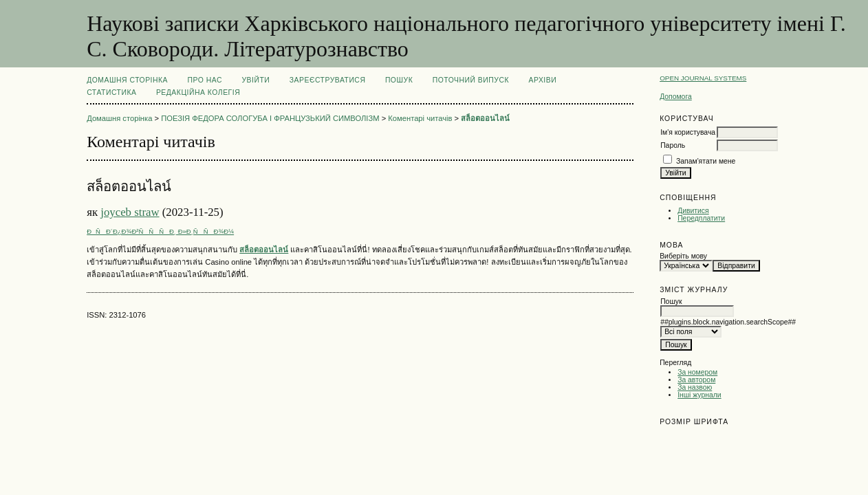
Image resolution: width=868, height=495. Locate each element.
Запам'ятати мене (706, 161)
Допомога (676, 97)
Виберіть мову (683, 256)
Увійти (256, 80)
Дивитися (693, 211)
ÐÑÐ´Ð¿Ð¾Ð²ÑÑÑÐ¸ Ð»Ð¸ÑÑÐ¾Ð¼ (160, 231)
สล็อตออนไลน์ (485, 118)
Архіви (542, 80)
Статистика (111, 92)
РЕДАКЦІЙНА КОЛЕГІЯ (198, 92)
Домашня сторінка (127, 80)
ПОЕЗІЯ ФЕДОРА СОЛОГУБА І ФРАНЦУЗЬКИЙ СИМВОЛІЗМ (270, 118)
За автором (696, 380)
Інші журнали (699, 395)
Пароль (673, 145)
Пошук (399, 80)
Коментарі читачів (420, 118)
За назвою (695, 387)
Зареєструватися (328, 80)
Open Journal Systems (703, 78)
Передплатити (701, 218)
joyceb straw (130, 212)
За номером (697, 372)
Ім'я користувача (688, 132)
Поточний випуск (471, 80)
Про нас (205, 80)
